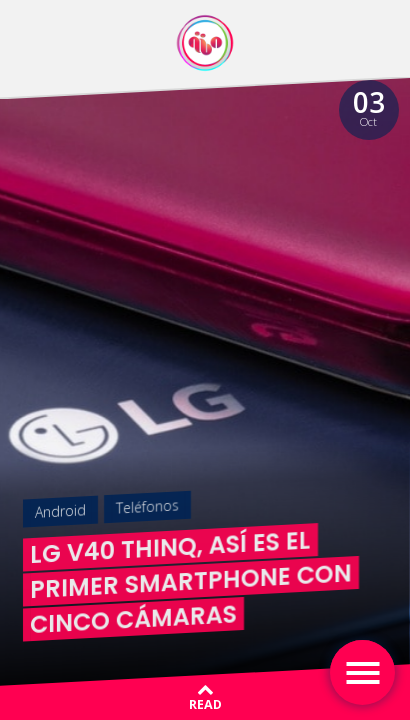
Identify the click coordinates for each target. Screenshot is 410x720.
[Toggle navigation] (362, 672)
